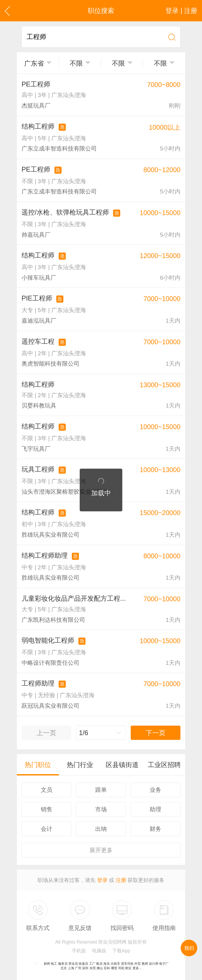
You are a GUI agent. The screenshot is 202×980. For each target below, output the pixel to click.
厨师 (47, 964)
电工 (54, 964)
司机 (121, 968)
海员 (107, 964)
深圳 (85, 968)
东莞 (93, 968)
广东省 (34, 63)
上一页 (46, 733)
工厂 (92, 964)
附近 (128, 968)
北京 (64, 968)
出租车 (115, 964)
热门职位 (38, 765)
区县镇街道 (122, 765)
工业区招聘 (164, 765)
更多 (101, 850)
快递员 (83, 964)
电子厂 (164, 964)
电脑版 (99, 951)
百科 (107, 968)
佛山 (100, 968)
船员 (99, 964)
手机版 (79, 951)
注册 (121, 880)
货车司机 (127, 964)
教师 (145, 964)
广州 (78, 968)
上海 (71, 968)
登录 (102, 880)
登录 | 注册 (181, 11)
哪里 (114, 968)
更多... (137, 968)
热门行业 (80, 765)
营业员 (73, 964)
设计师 (154, 964)
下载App (121, 951)
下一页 (156, 733)
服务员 (63, 964)
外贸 (138, 964)
